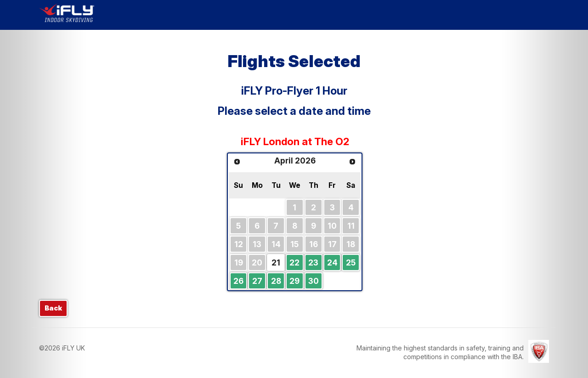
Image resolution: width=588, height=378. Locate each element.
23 (313, 262)
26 (238, 281)
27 (257, 281)
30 (314, 281)
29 (294, 281)
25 (351, 262)
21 (276, 262)
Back (53, 308)
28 (276, 281)
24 (332, 262)
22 (294, 262)
